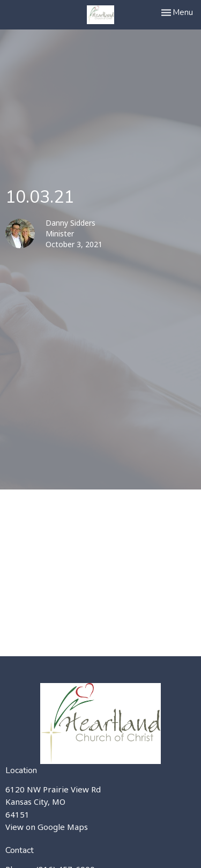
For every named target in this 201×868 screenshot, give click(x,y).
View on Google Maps (47, 827)
